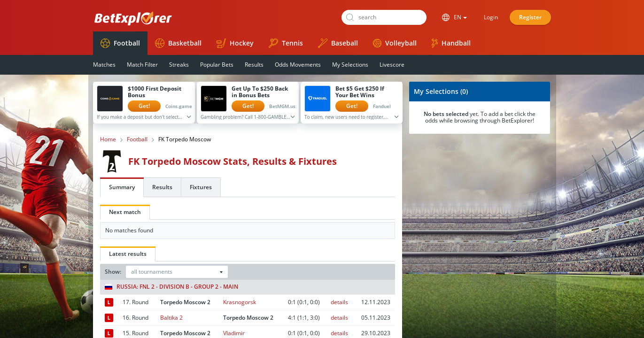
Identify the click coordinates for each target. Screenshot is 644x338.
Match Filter (142, 65)
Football (120, 43)
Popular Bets (217, 65)
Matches (104, 65)
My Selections (350, 65)
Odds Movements (298, 65)
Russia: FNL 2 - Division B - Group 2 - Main (171, 287)
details (339, 302)
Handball (451, 43)
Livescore (392, 65)
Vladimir (234, 333)
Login (491, 17)
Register (530, 17)
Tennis (286, 43)
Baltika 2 (171, 318)
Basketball (178, 43)
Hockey (235, 43)
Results (254, 65)
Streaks (179, 65)
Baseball (338, 43)
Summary (122, 187)
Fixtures (201, 187)
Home (108, 139)
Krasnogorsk (240, 302)
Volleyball (395, 43)
